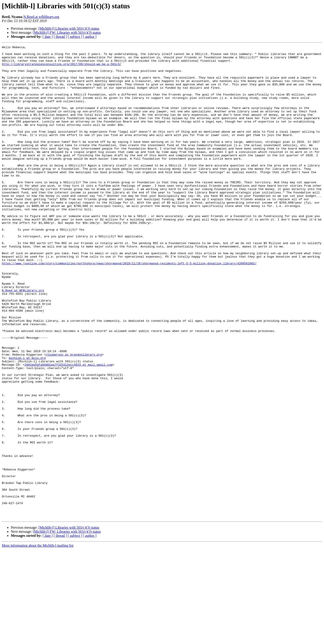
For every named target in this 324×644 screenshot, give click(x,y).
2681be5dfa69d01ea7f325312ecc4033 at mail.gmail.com (68, 429)
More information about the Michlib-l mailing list (38, 640)
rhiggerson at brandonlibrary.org (74, 417)
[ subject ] (75, 37)
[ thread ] (60, 37)
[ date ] (48, 37)
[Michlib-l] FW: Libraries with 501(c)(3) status (67, 33)
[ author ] (90, 37)
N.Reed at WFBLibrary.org (23, 340)
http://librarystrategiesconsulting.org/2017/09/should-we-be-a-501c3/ (61, 68)
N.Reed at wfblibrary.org (41, 17)
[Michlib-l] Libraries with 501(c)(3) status (69, 28)
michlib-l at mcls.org (27, 421)
